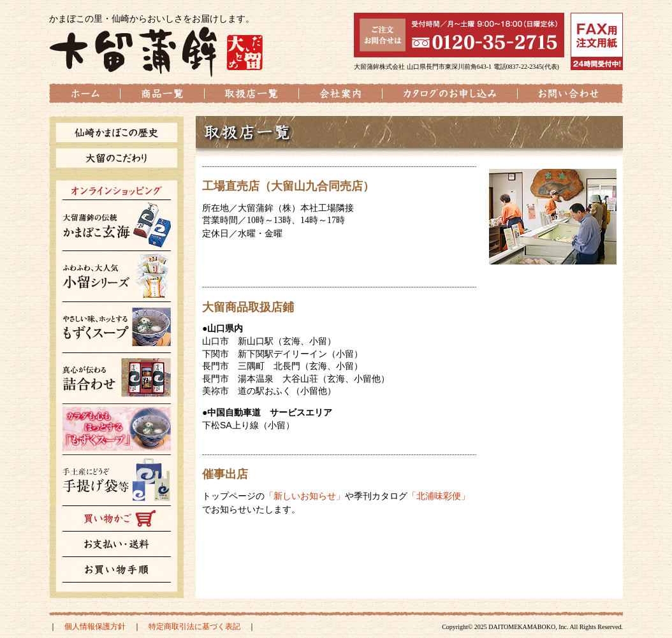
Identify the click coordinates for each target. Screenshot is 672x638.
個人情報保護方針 (95, 627)
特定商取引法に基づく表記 (194, 627)
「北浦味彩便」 (439, 496)
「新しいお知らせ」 (305, 496)
